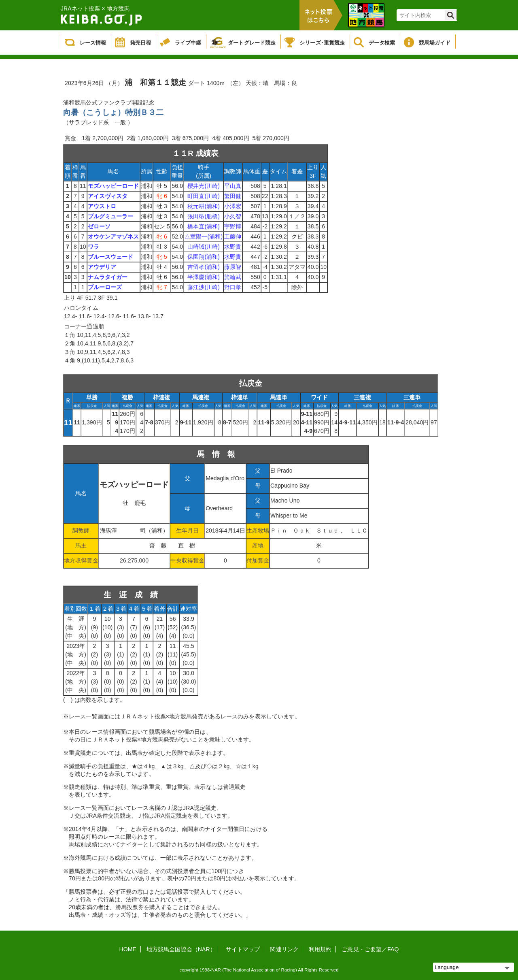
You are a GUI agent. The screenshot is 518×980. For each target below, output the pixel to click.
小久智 (233, 216)
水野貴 (233, 247)
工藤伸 (233, 236)
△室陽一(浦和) (204, 236)
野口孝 (233, 287)
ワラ (93, 247)
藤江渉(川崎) (204, 287)
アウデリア (102, 267)
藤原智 (233, 267)
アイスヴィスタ (108, 196)
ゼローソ (99, 226)
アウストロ (102, 206)
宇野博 (233, 226)
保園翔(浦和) (204, 257)
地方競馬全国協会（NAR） (181, 949)
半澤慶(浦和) (204, 277)
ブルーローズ (105, 287)
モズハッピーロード (114, 186)
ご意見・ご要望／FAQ (370, 949)
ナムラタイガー (108, 277)
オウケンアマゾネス (114, 236)
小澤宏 (233, 206)
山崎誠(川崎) (204, 247)
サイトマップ (243, 949)
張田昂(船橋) (204, 216)
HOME (128, 949)
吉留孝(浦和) (204, 267)
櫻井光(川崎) (204, 186)
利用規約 (320, 949)
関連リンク (284, 949)
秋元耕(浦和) (204, 206)
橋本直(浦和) (204, 226)
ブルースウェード (111, 257)
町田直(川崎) (204, 196)
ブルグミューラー (111, 216)
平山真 (233, 186)
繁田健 (233, 196)
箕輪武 (233, 277)
